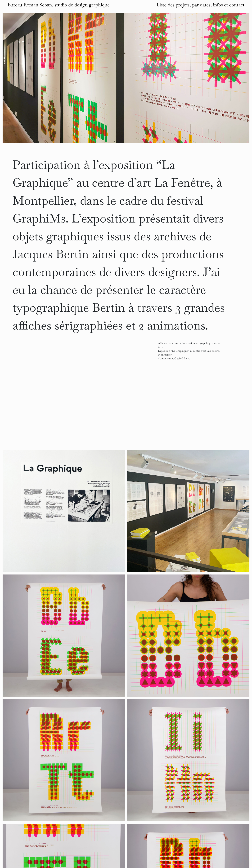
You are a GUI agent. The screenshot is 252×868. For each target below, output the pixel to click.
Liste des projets (173, 5)
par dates (201, 5)
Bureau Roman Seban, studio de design (59, 5)
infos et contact (229, 5)
